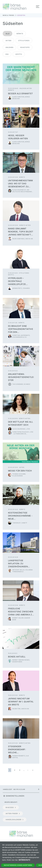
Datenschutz (24, 860)
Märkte (20, 34)
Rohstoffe (25, 47)
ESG (7, 54)
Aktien (8, 41)
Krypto (19, 54)
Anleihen (9, 47)
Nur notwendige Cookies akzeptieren (18, 865)
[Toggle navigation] (38, 7)
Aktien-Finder (13, 813)
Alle (8, 34)
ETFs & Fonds (24, 41)
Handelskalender (15, 820)
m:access (11, 807)
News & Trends (9, 15)
